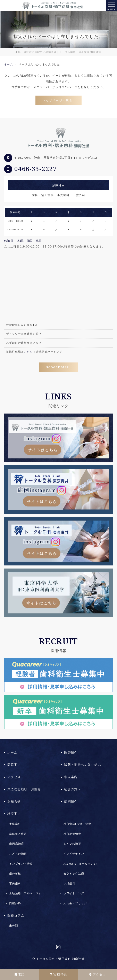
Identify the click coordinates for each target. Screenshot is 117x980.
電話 (19, 974)
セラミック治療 (74, 874)
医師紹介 (71, 753)
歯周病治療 (17, 844)
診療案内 (14, 814)
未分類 (14, 926)
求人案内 (71, 777)
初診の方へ (73, 789)
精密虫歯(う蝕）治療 (77, 824)
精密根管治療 (72, 834)
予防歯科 (15, 824)
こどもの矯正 (18, 854)
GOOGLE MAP (57, 367)
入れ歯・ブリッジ (75, 903)
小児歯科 (69, 884)
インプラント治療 (21, 864)
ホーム (12, 753)
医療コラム (16, 915)
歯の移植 (15, 874)
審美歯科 (15, 884)
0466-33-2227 (36, 169)
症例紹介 (71, 802)
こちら (28, 352)
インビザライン (74, 854)
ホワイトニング (74, 893)
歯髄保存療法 (18, 834)
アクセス (97, 974)
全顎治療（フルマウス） (25, 893)
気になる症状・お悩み (24, 789)
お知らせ (14, 802)
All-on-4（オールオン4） (81, 864)
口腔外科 (15, 903)
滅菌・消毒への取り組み (83, 765)
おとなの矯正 (72, 844)
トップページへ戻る (57, 100)
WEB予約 (58, 974)
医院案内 (14, 765)
